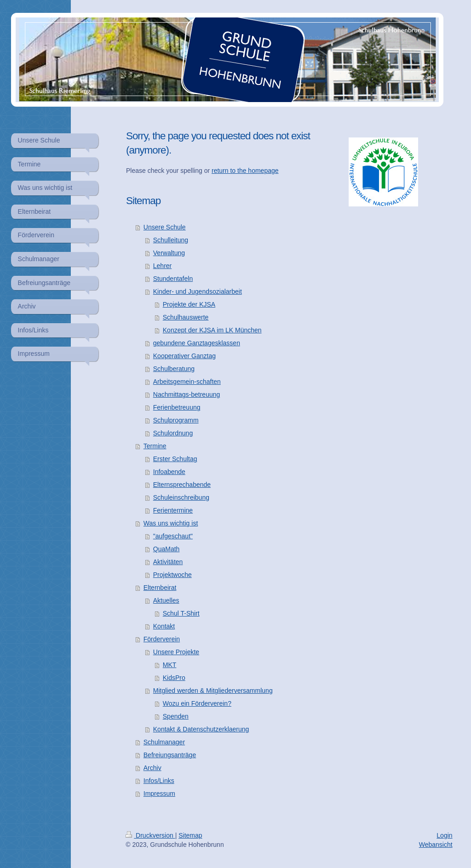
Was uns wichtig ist (171, 523)
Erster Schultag (175, 459)
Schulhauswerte (186, 317)
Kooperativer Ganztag (184, 356)
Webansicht (436, 845)
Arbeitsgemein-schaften (187, 382)
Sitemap (190, 835)
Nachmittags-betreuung (187, 394)
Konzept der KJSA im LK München (212, 330)
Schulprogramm (176, 420)
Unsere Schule (165, 227)
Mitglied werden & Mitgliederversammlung (213, 691)
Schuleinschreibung (181, 497)
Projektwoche (172, 575)
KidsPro (174, 678)
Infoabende (169, 472)
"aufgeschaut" (173, 536)
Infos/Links (159, 781)
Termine (155, 446)
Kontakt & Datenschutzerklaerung (201, 729)
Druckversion (150, 835)
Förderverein (162, 639)
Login (444, 835)
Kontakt (164, 626)
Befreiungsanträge (170, 755)
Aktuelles (166, 600)
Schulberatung (174, 369)
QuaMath (167, 549)
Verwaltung (169, 253)
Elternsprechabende (182, 485)
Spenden (176, 716)
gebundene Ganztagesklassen (197, 343)
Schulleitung (171, 240)
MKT (170, 665)
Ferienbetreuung (177, 407)
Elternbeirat (160, 588)
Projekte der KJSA (189, 304)
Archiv (152, 768)
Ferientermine (173, 510)
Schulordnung (173, 433)
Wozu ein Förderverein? (197, 703)
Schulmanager (164, 742)
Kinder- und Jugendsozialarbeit (198, 291)
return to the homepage (245, 171)
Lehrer (162, 266)
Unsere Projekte (176, 652)
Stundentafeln (173, 279)
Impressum (159, 794)
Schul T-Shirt (181, 613)
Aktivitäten (168, 562)
